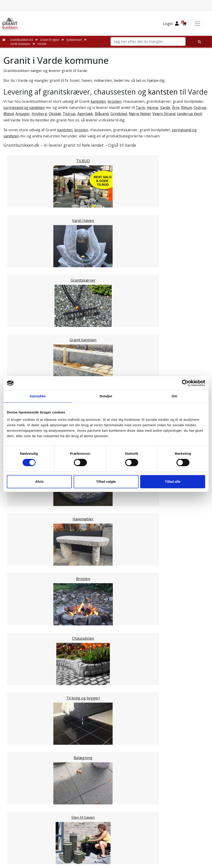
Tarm (140, 108)
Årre (176, 108)
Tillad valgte (106, 482)
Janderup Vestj (190, 114)
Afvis (39, 482)
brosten (114, 101)
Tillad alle (173, 482)
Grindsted (119, 114)
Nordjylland (22, 534)
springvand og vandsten (24, 108)
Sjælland (20, 540)
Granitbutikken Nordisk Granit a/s (106, 816)
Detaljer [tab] (106, 396)
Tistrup (69, 114)
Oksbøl (55, 114)
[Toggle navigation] (197, 24)
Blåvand (102, 114)
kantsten (163, 92)
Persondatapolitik (109, 793)
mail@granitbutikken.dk (109, 839)
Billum (187, 108)
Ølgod (9, 114)
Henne (153, 108)
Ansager (23, 114)
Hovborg (39, 114)
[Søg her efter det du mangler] (198, 42)
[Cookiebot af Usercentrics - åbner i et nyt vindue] (185, 383)
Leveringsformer (106, 744)
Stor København (26, 545)
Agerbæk (85, 114)
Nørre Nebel (140, 114)
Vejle (17, 507)
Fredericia (21, 496)
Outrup (200, 108)
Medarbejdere (106, 738)
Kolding (19, 502)
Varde (165, 108)
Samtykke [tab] (38, 396)
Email (85, 625)
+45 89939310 (109, 849)
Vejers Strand (164, 114)
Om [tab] (174, 396)
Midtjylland (22, 529)
